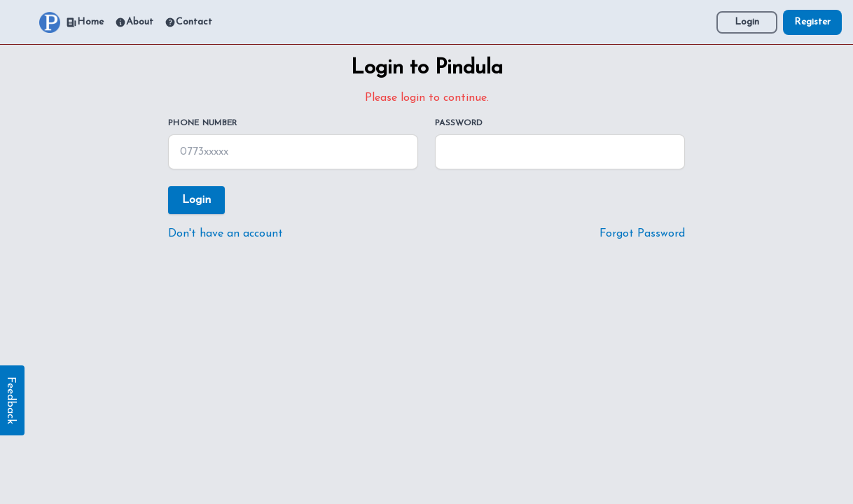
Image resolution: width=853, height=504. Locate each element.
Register (812, 22)
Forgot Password (642, 234)
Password (459, 123)
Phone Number (203, 123)
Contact (188, 22)
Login (747, 22)
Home (85, 22)
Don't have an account (226, 234)
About (134, 22)
